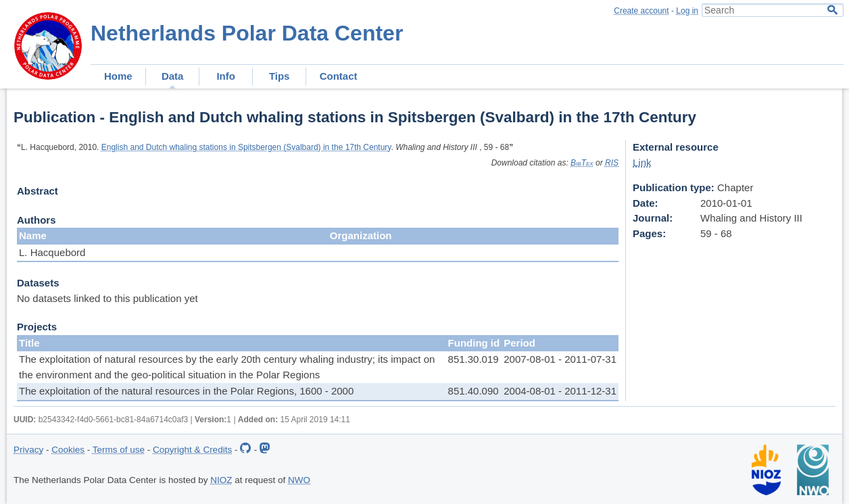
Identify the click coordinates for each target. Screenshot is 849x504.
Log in (687, 11)
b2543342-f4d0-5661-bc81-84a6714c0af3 (114, 420)
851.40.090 (474, 391)
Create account (641, 11)
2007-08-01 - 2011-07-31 (560, 359)
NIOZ (221, 480)
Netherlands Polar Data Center (247, 33)
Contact (339, 76)
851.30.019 (474, 359)
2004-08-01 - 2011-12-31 (560, 391)
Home (118, 76)
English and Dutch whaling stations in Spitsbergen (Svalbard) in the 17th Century (246, 147)
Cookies (68, 450)
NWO (299, 480)
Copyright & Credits (192, 450)
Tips (280, 76)
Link (642, 162)
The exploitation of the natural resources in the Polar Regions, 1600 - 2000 (186, 391)
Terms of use (119, 450)
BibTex (582, 163)
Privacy (28, 450)
